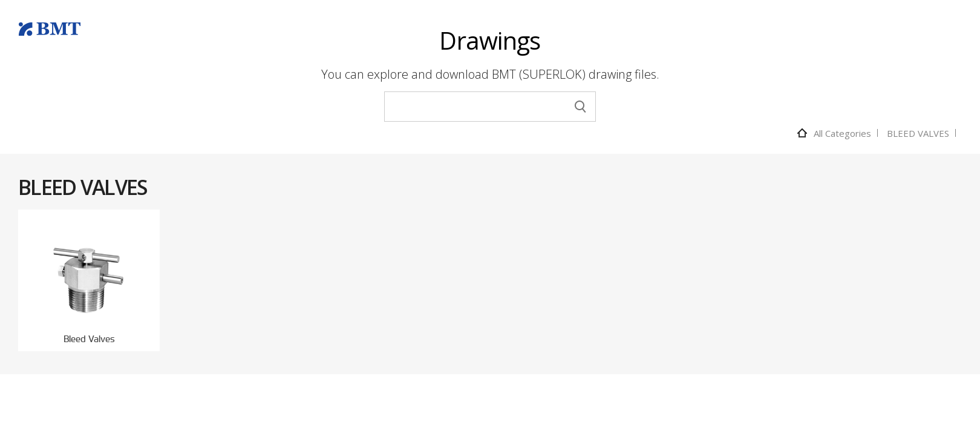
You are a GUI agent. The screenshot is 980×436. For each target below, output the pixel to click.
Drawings (490, 40)
